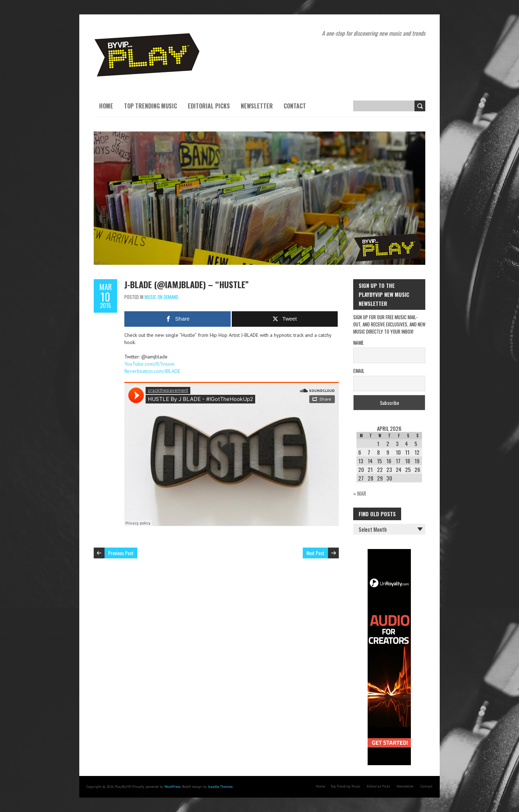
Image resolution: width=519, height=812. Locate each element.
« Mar (360, 493)
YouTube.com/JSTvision (149, 364)
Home (106, 106)
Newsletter (257, 106)
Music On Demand (161, 297)
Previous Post (121, 553)
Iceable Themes (220, 787)
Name (358, 342)
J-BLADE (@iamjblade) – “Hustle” (187, 284)
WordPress (172, 787)
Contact (295, 106)
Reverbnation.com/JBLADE (152, 371)
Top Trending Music (150, 106)
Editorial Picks (209, 106)
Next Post (315, 553)
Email (359, 371)
